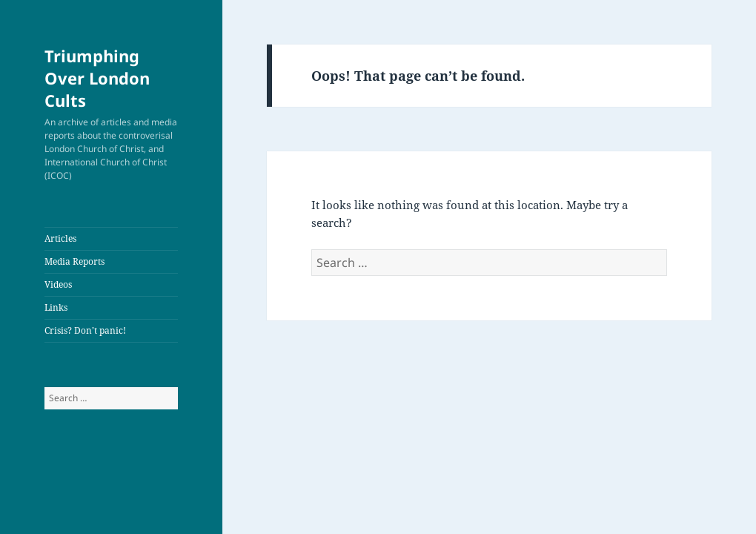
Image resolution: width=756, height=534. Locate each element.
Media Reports (74, 261)
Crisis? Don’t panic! (85, 330)
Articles (60, 238)
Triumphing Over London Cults (97, 78)
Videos (58, 284)
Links (56, 307)
